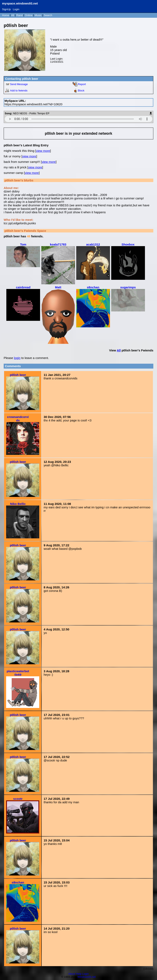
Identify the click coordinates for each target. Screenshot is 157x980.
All (13, 15)
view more (43, 151)
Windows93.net (87, 977)
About (72, 974)
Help (79, 974)
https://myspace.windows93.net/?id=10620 (33, 104)
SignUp (6, 9)
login (17, 358)
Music (38, 15)
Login (16, 9)
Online (29, 15)
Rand (20, 15)
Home (6, 15)
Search (48, 15)
